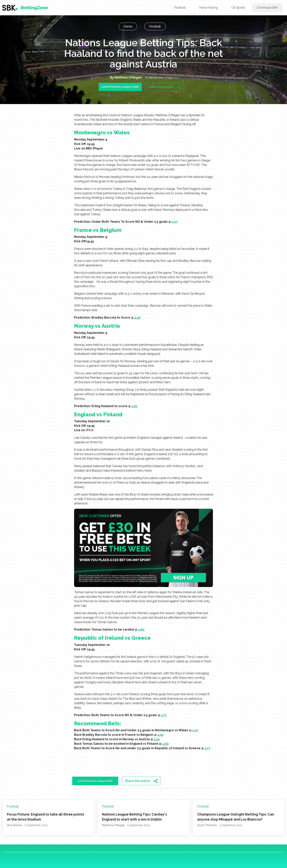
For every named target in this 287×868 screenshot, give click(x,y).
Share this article (165, 87)
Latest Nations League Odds (120, 87)
